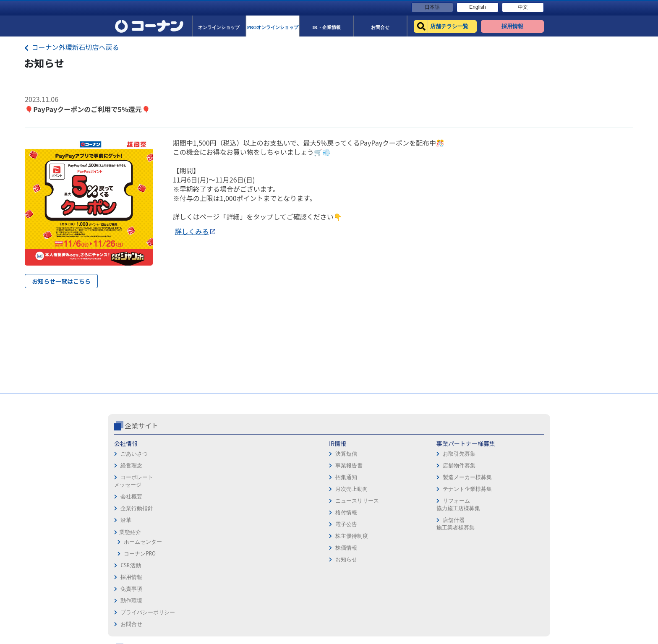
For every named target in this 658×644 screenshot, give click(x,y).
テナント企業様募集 (286, 489)
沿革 (126, 520)
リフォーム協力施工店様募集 (277, 505)
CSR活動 (131, 565)
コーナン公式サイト (450, 425)
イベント (426, 491)
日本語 (432, 7)
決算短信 (202, 454)
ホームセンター (143, 542)
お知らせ (202, 559)
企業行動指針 (137, 508)
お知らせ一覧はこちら (61, 281)
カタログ (507, 467)
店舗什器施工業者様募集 (274, 524)
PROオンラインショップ (445, 467)
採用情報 (343, 444)
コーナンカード (516, 479)
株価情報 (202, 548)
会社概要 (131, 497)
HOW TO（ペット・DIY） (446, 502)
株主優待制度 (208, 536)
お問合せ (343, 491)
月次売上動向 (208, 489)
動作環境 (343, 467)
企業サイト (141, 425)
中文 (523, 7)
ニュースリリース (213, 501)
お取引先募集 (278, 454)
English (477, 7)
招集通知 (202, 477)
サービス (507, 455)
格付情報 (202, 512)
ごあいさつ (134, 454)
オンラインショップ (440, 455)
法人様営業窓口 (435, 479)
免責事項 (343, 455)
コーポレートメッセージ (134, 481)
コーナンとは (513, 491)
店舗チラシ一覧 (435, 444)
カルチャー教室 (435, 526)
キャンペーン (513, 444)
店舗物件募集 (278, 465)
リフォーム (429, 514)
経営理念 (131, 465)
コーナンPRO (140, 554)
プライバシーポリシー (360, 479)
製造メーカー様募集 (286, 477)
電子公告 (202, 524)
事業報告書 (205, 465)
